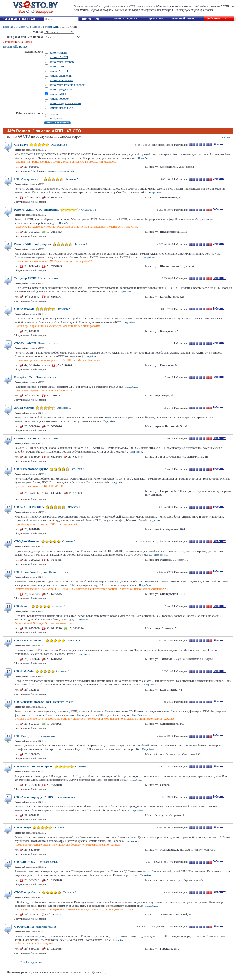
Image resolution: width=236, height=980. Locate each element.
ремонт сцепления (61, 80)
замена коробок (59, 99)
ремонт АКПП (59, 57)
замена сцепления (61, 76)
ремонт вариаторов (62, 62)
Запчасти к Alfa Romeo (18, 42)
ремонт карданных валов (65, 103)
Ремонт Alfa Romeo (28, 27)
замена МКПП (59, 71)
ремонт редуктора (61, 89)
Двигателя (156, 18)
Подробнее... (145, 158)
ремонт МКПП (59, 52)
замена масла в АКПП (64, 108)
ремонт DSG (58, 66)
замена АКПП (59, 94)
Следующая (34, 962)
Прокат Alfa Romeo (15, 46)
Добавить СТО (217, 18)
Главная (8, 27)
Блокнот (225, 137)
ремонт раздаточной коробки (68, 85)
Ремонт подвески (126, 18)
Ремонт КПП (51, 27)
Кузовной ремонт (184, 18)
